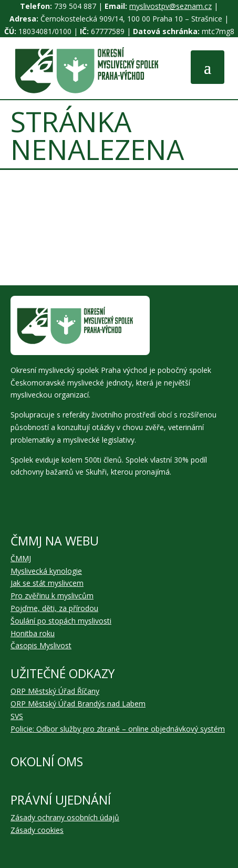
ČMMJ (21, 558)
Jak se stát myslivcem (47, 583)
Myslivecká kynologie (46, 571)
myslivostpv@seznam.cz (170, 6)
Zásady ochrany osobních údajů (65, 817)
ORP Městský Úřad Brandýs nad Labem (78, 704)
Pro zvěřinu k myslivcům (52, 596)
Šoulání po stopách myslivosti (61, 621)
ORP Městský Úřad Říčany (55, 691)
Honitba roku (33, 633)
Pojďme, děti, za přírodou (54, 608)
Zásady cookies (37, 830)
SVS (17, 716)
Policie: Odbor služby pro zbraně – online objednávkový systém (118, 729)
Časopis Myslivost (41, 645)
